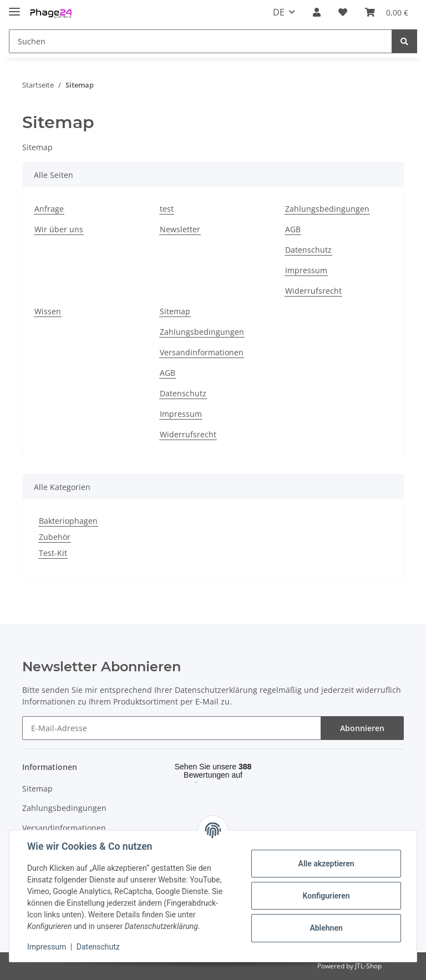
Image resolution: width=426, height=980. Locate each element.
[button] (317, 12)
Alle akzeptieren (326, 864)
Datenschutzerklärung (216, 690)
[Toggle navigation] (14, 7)
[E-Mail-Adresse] (172, 728)
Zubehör (55, 537)
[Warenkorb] (387, 12)
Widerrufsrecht (313, 291)
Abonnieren (362, 728)
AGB (293, 229)
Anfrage (49, 209)
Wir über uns (59, 229)
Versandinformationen (202, 352)
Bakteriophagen (68, 521)
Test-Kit (53, 553)
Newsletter (180, 229)
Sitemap (175, 311)
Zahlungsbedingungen (327, 209)
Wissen (48, 311)
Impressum (306, 270)
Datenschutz (308, 250)
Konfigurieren (326, 896)
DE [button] (279, 12)
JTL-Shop (368, 966)
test (167, 209)
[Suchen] (201, 41)
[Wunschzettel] (343, 12)
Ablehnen (326, 928)
